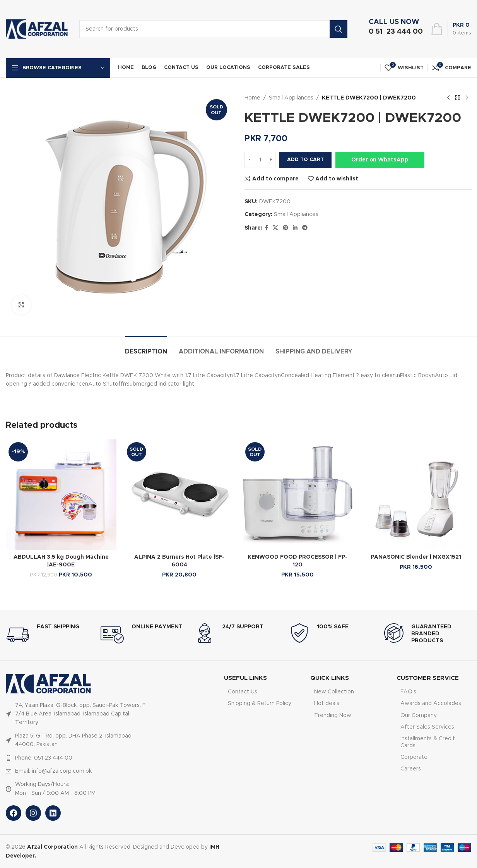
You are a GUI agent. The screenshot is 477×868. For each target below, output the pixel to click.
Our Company (419, 715)
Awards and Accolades (431, 703)
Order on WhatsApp (380, 160)
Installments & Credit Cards (428, 742)
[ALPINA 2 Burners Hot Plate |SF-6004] (180, 495)
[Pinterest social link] (286, 228)
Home (252, 98)
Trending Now (333, 715)
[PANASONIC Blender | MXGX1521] (416, 495)
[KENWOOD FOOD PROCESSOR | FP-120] (298, 495)
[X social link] (275, 228)
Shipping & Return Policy (260, 703)
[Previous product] (448, 98)
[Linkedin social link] (295, 228)
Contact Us (243, 692)
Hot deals (327, 703)
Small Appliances (291, 98)
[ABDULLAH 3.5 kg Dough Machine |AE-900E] (61, 495)
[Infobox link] (394, 29)
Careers (411, 769)
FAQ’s (408, 692)
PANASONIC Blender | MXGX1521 (416, 557)
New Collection (334, 692)
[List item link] (76, 714)
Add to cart (305, 160)
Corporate (414, 757)
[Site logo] (37, 29)
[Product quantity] (260, 160)
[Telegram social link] (305, 228)
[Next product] (467, 98)
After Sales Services (427, 727)
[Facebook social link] (266, 228)
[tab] (146, 348)
